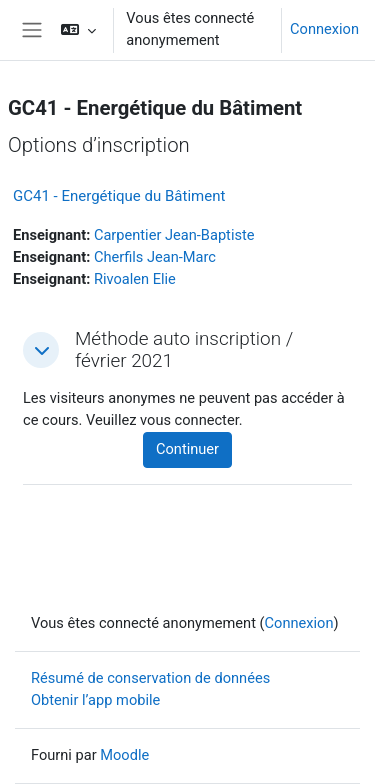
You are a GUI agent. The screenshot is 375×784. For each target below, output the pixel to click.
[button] (78, 30)
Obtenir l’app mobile (95, 700)
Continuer (187, 449)
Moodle (124, 755)
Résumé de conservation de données (150, 678)
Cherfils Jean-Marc (155, 257)
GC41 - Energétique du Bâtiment (119, 196)
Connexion (324, 29)
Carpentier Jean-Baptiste (174, 235)
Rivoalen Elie (135, 279)
